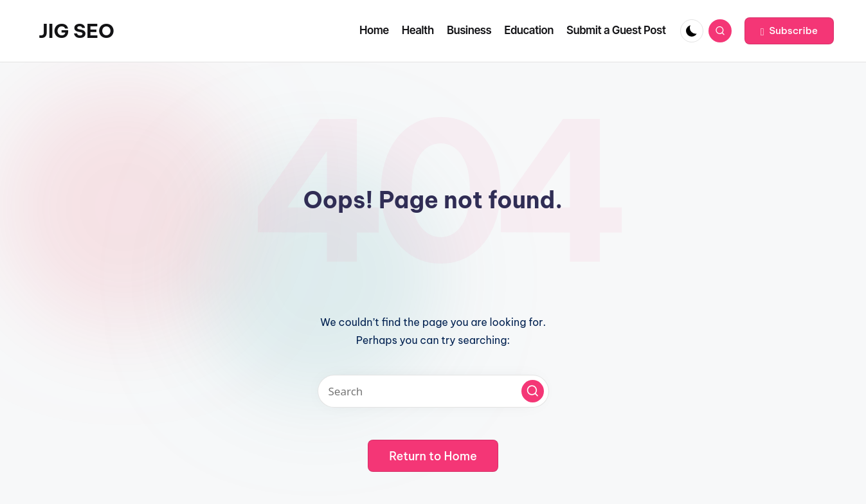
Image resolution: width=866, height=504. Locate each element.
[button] (789, 31)
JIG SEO (77, 31)
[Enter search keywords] (433, 391)
